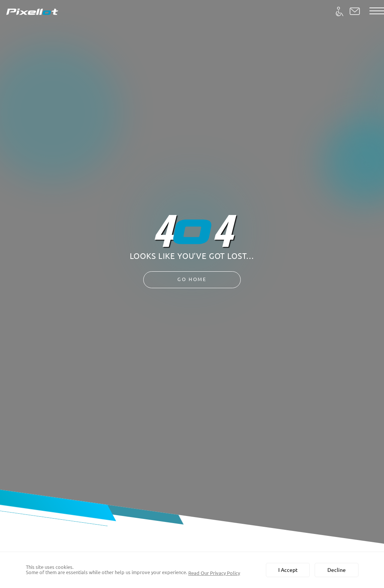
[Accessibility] (340, 11)
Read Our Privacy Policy (214, 573)
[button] (355, 11)
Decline (337, 570)
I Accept (288, 570)
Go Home (192, 280)
